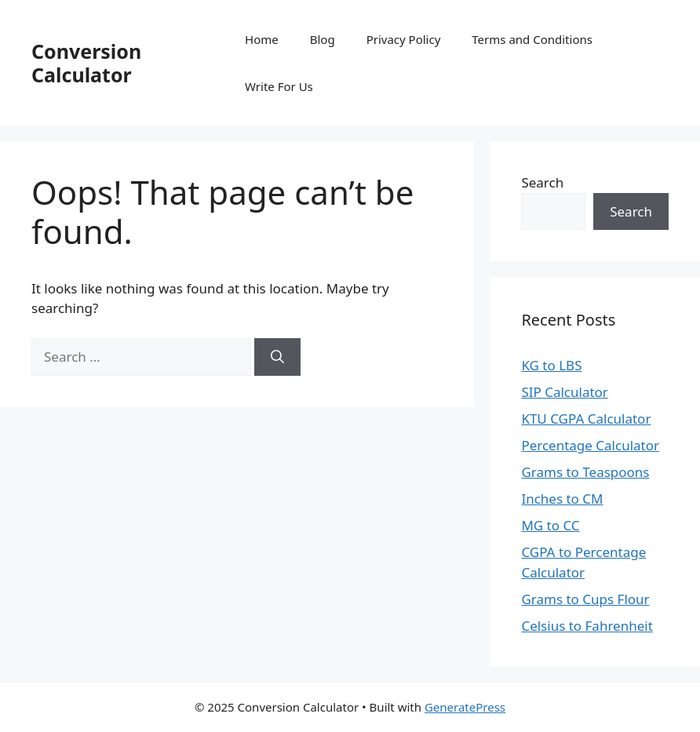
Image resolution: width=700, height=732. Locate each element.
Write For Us (279, 86)
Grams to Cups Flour (585, 599)
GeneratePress (465, 707)
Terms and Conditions (532, 39)
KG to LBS (551, 365)
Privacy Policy (404, 39)
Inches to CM (562, 499)
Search (542, 182)
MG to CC (550, 525)
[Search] (277, 357)
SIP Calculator (565, 392)
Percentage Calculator (590, 445)
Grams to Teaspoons (585, 472)
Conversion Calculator (86, 63)
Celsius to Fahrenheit (587, 626)
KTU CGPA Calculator (586, 419)
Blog (323, 39)
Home (262, 39)
